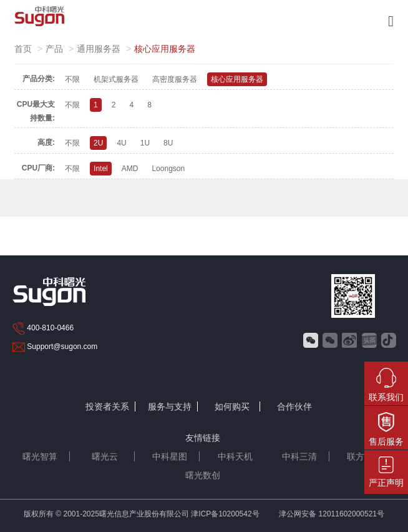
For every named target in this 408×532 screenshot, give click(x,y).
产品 (54, 49)
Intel (101, 169)
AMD (130, 169)
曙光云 (105, 456)
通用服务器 (99, 49)
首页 (23, 49)
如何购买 (232, 406)
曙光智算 (40, 456)
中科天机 (235, 456)
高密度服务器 (175, 79)
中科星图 (170, 456)
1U (145, 143)
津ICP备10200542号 (225, 514)
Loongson (168, 169)
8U (168, 143)
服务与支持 (170, 406)
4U (121, 143)
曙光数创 (203, 475)
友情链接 (203, 438)
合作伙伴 (294, 406)
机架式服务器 (116, 79)
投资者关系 (107, 406)
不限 (72, 79)
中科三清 (299, 456)
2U (98, 143)
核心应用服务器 (237, 79)
